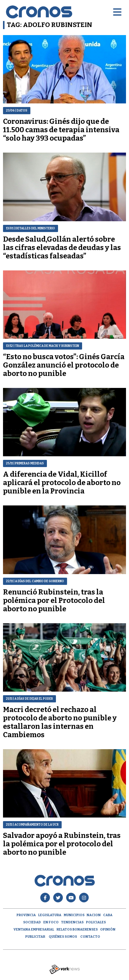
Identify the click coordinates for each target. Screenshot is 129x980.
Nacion (94, 915)
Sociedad (32, 922)
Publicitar (35, 937)
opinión (108, 929)
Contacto (90, 937)
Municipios (74, 915)
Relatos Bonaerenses (77, 929)
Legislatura (50, 915)
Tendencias (72, 922)
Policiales (96, 922)
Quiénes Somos (63, 937)
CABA (108, 915)
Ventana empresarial (34, 929)
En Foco (51, 922)
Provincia (26, 915)
